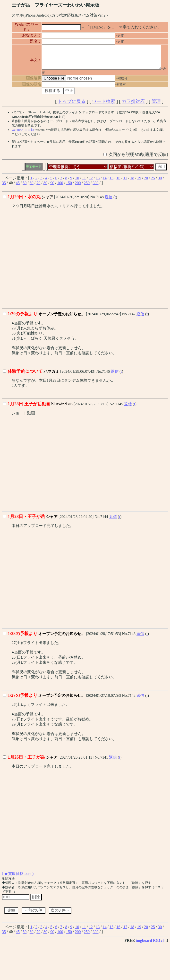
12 (91, 182)
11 (84, 182)
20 (146, 182)
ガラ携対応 (133, 105)
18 (132, 182)
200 (78, 187)
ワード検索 (104, 105)
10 (77, 182)
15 (111, 182)
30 (160, 182)
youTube (17, 134)
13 (98, 182)
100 (60, 187)
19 (139, 182)
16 (119, 182)
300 (95, 187)
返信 (109, 201)
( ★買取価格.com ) (18, 878)
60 (32, 187)
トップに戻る (72, 105)
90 (52, 187)
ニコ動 (29, 134)
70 (38, 187)
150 (69, 187)
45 (18, 187)
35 (4, 187)
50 (25, 187)
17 (125, 182)
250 (87, 187)
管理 (156, 105)
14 (105, 182)
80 (45, 187)
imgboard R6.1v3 (151, 945)
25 (153, 182)
